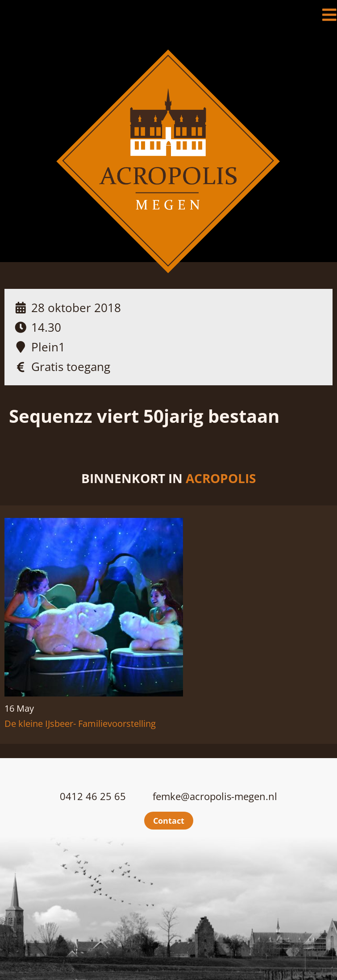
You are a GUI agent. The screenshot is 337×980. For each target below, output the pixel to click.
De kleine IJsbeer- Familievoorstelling (80, 724)
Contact (169, 821)
